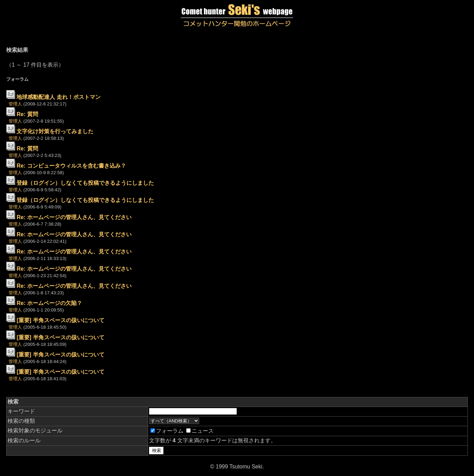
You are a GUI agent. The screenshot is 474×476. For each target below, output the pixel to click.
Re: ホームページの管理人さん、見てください (74, 217)
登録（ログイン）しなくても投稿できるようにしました (85, 183)
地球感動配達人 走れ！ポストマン (58, 97)
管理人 (15, 104)
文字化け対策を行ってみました (55, 131)
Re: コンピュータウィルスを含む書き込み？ (71, 166)
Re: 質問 (27, 114)
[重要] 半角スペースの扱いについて (60, 320)
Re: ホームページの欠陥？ (49, 303)
